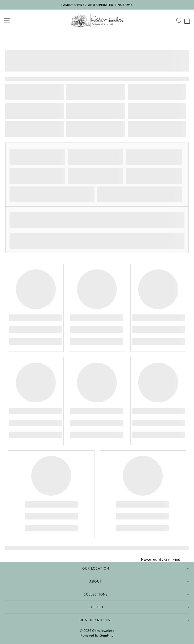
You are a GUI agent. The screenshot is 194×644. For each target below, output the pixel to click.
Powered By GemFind (161, 559)
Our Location (136, 568)
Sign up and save (134, 620)
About (139, 581)
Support (139, 607)
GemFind (107, 635)
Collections (137, 594)
